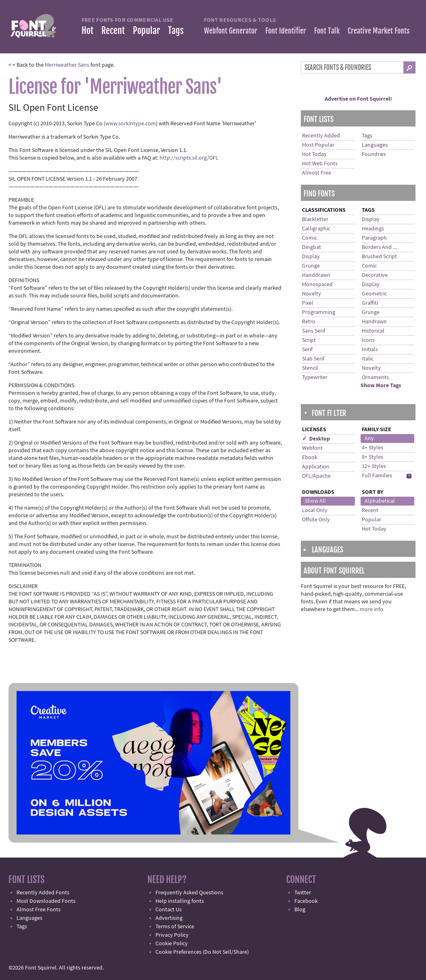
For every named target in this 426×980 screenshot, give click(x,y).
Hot (87, 31)
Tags (176, 31)
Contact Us (169, 910)
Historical (373, 331)
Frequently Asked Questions (189, 893)
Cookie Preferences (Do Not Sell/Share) (202, 952)
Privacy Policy (172, 935)
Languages (375, 145)
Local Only (315, 510)
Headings (373, 229)
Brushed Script (379, 257)
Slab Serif (313, 359)
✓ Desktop (316, 439)
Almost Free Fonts (39, 910)
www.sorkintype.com (131, 124)
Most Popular (318, 145)
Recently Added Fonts (43, 893)
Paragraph (374, 238)
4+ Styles (372, 448)
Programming (319, 312)
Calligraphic (316, 229)
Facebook (306, 901)
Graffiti (370, 303)
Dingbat (312, 247)
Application (316, 467)
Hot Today (314, 154)
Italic (368, 359)
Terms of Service (175, 927)
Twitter (303, 893)
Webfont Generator (231, 31)
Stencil (310, 368)
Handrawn (374, 322)
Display (311, 257)
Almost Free (317, 173)
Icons (368, 340)
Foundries (374, 154)
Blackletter (315, 219)
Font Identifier (286, 31)
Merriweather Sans (67, 65)
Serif (307, 350)
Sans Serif (314, 331)
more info (371, 609)
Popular (146, 31)
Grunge (311, 266)
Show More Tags (381, 386)
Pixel (308, 303)
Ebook (310, 457)
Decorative (375, 275)
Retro (309, 322)
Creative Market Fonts (379, 31)
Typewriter (315, 377)
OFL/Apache (316, 476)
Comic (310, 238)
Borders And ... (379, 247)
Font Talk (327, 31)
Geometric (374, 294)
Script (309, 340)
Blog (300, 910)
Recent (113, 31)
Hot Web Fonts (320, 164)
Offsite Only (316, 520)
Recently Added (321, 136)
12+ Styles (374, 466)
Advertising (169, 918)
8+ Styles (372, 457)
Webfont (312, 448)
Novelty (312, 294)
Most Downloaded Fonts (46, 901)
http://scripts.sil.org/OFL (189, 158)
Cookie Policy (172, 944)
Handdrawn (316, 275)
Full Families (377, 476)
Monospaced (317, 285)
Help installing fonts (180, 901)
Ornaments (375, 377)
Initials (370, 350)
